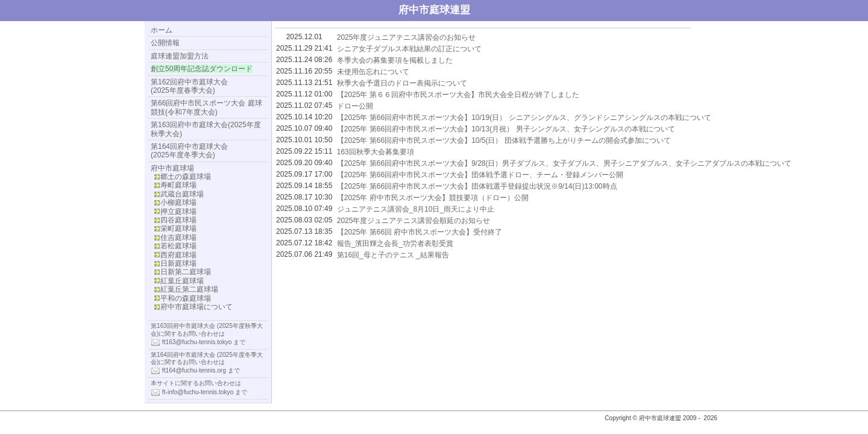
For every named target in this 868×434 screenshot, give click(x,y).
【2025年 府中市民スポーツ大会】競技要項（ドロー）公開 (433, 198)
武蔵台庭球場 (182, 194)
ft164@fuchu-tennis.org (194, 370)
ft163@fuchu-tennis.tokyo (197, 341)
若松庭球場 (178, 246)
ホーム (162, 30)
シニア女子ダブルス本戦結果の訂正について (409, 49)
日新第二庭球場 (186, 272)
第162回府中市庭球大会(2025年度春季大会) (189, 86)
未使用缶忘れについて (373, 72)
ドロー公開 (355, 106)
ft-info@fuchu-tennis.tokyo (198, 392)
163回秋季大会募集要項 (376, 152)
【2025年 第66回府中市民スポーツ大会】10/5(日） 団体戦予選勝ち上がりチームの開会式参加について (504, 140)
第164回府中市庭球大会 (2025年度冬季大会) (189, 151)
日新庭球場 (178, 263)
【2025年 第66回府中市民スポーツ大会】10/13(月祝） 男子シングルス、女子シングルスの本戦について (506, 129)
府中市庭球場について (197, 307)
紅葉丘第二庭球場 (189, 289)
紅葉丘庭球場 (182, 281)
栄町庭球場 (178, 228)
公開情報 (165, 43)
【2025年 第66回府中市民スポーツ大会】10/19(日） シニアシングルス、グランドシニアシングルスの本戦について (524, 118)
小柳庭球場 (178, 203)
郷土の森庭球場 (186, 177)
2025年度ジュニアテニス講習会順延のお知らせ (414, 221)
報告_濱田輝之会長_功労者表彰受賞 (395, 244)
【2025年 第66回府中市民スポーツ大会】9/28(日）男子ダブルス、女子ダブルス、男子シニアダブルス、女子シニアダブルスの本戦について (565, 163)
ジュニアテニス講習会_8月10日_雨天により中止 (416, 209)
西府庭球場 (178, 255)
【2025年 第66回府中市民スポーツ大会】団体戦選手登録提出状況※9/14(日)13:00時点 (477, 186)
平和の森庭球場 (186, 298)
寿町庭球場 (178, 185)
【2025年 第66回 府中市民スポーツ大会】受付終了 (420, 232)
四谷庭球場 (178, 220)
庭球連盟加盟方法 (180, 56)
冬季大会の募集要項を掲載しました (395, 60)
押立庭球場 (178, 212)
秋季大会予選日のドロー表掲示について (402, 83)
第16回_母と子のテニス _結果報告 (393, 255)
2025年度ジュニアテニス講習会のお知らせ (407, 37)
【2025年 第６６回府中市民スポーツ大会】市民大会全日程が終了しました (458, 95)
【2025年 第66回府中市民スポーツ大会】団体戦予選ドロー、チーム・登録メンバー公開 (480, 175)
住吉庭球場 (178, 237)
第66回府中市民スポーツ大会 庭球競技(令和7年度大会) (206, 107)
